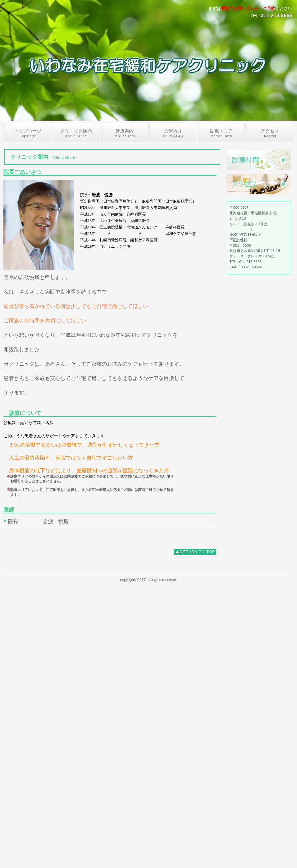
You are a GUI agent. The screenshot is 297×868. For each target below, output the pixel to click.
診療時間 (258, 160)
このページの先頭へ (195, 552)
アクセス (258, 184)
